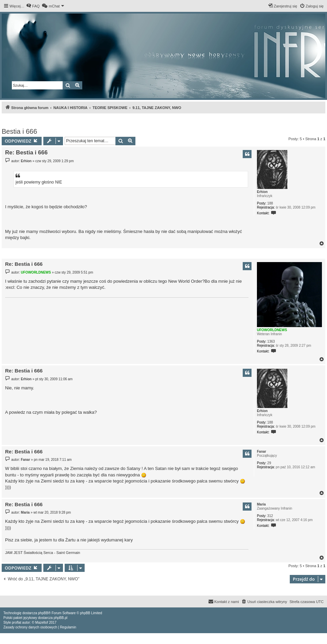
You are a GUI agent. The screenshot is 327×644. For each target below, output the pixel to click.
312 (270, 516)
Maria (261, 504)
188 (270, 203)
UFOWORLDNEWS (272, 330)
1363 (271, 341)
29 (269, 463)
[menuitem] (33, 6)
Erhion (262, 192)
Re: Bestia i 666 (26, 153)
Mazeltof (42, 622)
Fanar (261, 452)
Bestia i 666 (19, 131)
